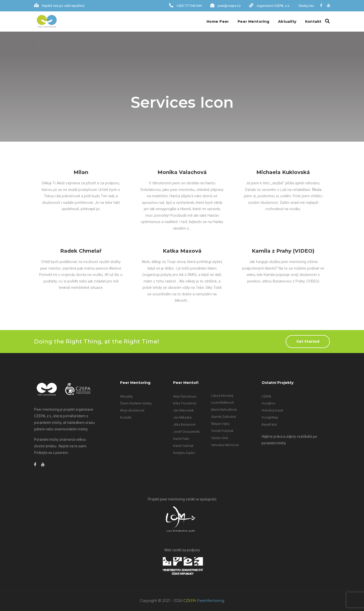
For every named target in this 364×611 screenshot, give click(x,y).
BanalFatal (269, 424)
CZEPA (266, 396)
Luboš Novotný (222, 396)
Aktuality (287, 21)
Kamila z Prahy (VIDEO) (283, 251)
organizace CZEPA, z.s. (273, 6)
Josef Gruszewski (186, 432)
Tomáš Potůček (222, 431)
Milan (81, 172)
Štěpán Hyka (220, 424)
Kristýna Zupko (184, 453)
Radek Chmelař (81, 251)
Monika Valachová (182, 172)
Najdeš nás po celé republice (63, 6)
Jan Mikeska (182, 417)
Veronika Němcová (225, 445)
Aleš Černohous (185, 396)
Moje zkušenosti (132, 410)
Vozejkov (268, 403)
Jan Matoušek (184, 410)
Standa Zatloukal (223, 417)
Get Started (308, 341)
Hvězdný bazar (272, 410)
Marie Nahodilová (224, 410)
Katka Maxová (182, 251)
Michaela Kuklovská (283, 172)
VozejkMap (270, 417)
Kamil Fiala (181, 439)
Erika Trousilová (185, 403)
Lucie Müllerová (222, 402)
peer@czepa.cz (229, 6)
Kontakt (313, 21)
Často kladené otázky (136, 403)
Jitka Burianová (184, 424)
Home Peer (218, 21)
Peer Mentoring (254, 21)
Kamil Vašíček (183, 446)
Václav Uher (220, 438)
